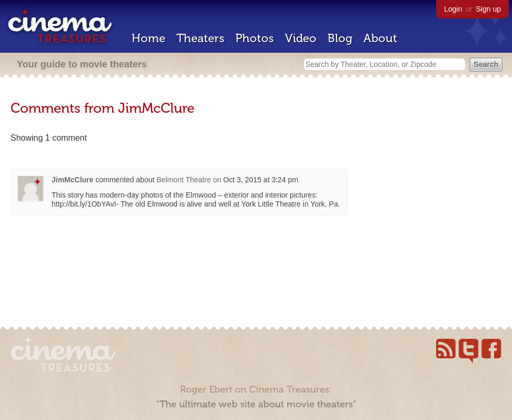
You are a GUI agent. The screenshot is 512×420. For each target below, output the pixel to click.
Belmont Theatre (184, 180)
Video (301, 38)
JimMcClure (72, 180)
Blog (340, 38)
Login (453, 9)
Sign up (489, 9)
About (380, 38)
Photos (255, 38)
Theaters (200, 38)
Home (149, 38)
